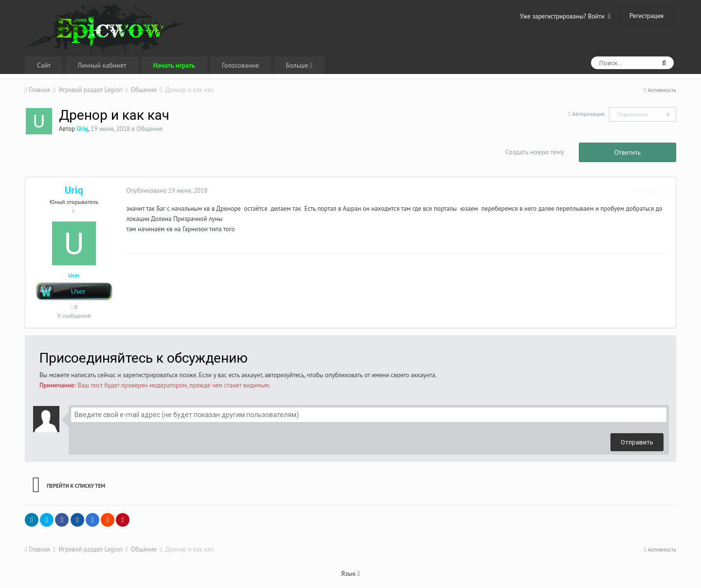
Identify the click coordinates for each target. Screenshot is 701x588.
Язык (351, 573)
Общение (150, 129)
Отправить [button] (637, 442)
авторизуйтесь (285, 375)
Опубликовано (163, 191)
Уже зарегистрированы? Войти (565, 16)
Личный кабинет (102, 65)
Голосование (240, 65)
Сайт (44, 65)
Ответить (628, 152)
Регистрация (646, 16)
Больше (299, 65)
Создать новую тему (535, 152)
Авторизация (588, 114)
